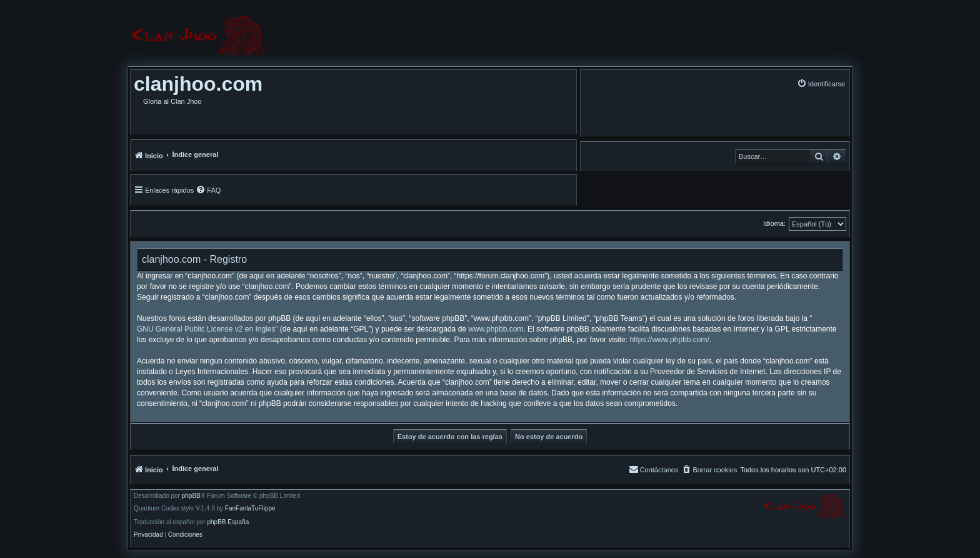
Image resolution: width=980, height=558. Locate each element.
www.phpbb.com (496, 329)
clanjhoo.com (198, 84)
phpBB (191, 496)
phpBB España (228, 522)
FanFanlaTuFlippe (250, 509)
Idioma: (774, 223)
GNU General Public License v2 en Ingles (206, 329)
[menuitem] (821, 84)
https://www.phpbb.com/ (669, 340)
